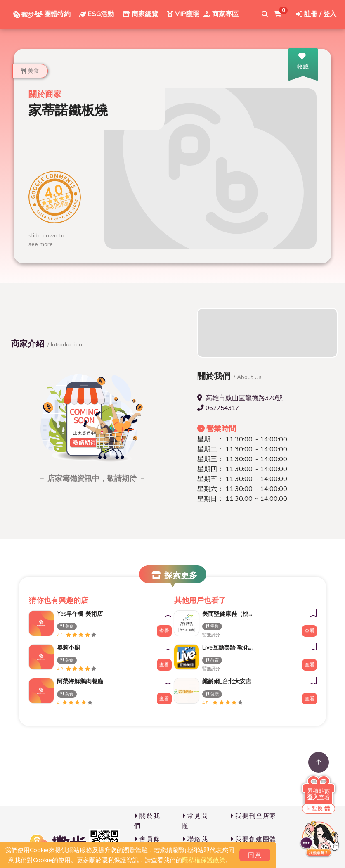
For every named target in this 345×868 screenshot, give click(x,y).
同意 (255, 855)
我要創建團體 (253, 839)
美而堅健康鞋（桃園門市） (225, 614)
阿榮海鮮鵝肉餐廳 (80, 682)
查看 (164, 631)
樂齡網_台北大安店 (225, 682)
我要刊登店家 (253, 816)
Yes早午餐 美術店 (80, 614)
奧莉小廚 (69, 648)
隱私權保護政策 (204, 860)
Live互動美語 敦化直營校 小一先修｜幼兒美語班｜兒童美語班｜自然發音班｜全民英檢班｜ (225, 648)
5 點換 (319, 809)
